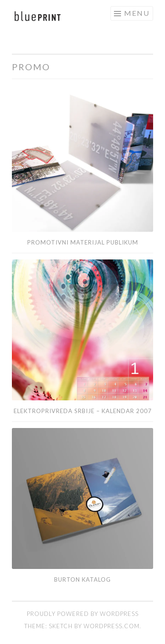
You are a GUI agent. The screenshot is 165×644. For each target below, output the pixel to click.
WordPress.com (112, 626)
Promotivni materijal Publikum (83, 242)
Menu (137, 13)
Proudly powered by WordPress (83, 614)
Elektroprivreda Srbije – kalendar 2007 (83, 411)
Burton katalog (82, 579)
